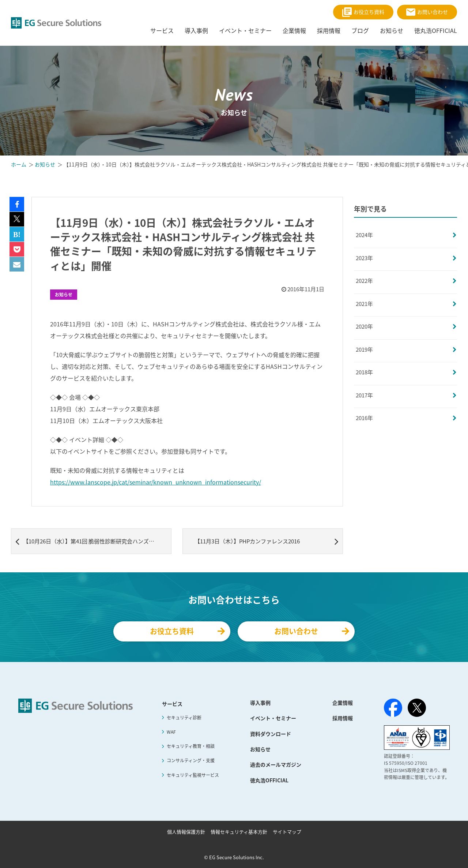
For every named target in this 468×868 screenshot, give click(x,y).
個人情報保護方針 (186, 832)
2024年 (364, 235)
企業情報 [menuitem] (294, 30)
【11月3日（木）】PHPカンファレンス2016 (267, 541)
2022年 (364, 281)
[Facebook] (393, 709)
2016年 (364, 418)
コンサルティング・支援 (191, 760)
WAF (171, 732)
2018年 (364, 372)
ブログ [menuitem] (360, 30)
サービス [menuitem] (162, 30)
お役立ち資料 (363, 12)
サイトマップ (287, 832)
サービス (172, 704)
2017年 (364, 395)
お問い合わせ (427, 12)
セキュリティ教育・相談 (191, 746)
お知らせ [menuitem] (392, 30)
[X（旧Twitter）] (417, 708)
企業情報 (343, 703)
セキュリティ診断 (184, 718)
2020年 (364, 326)
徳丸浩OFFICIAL (269, 780)
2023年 (364, 258)
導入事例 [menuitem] (196, 30)
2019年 (364, 349)
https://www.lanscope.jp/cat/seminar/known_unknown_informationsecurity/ (156, 482)
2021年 (364, 304)
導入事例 (260, 703)
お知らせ (64, 295)
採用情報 (343, 718)
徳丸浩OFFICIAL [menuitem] (436, 30)
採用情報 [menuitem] (329, 30)
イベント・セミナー (273, 718)
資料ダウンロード (271, 734)
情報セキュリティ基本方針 (239, 832)
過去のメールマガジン (276, 764)
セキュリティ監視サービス (193, 775)
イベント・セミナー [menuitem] (245, 30)
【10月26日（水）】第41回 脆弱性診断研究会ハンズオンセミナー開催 (93, 541)
